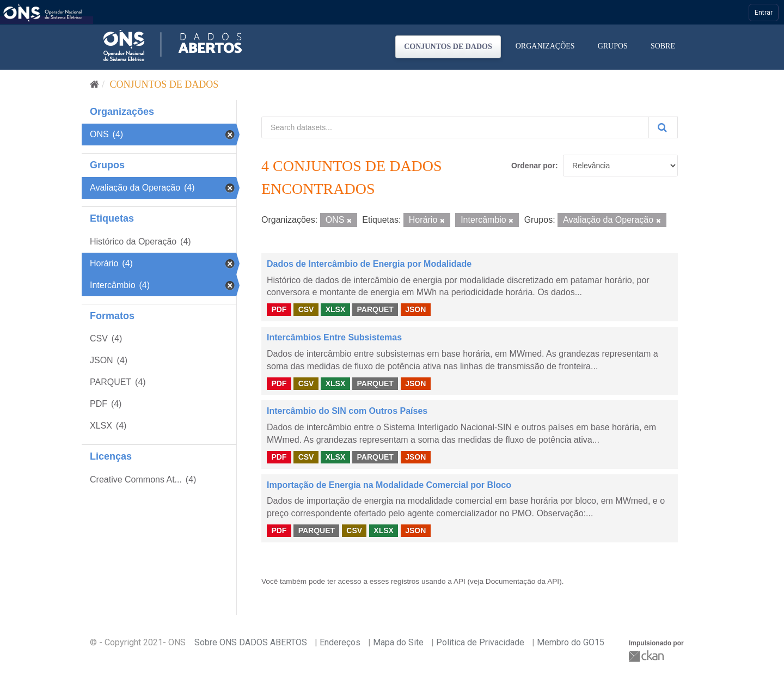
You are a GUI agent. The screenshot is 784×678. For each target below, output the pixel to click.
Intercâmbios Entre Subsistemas (334, 337)
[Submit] (663, 127)
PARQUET (375, 309)
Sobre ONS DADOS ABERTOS (251, 642)
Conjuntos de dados (448, 47)
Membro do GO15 (571, 642)
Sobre (663, 46)
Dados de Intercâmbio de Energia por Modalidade (369, 264)
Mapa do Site (398, 642)
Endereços (340, 642)
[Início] (94, 84)
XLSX (336, 309)
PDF (279, 309)
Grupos (613, 46)
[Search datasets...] (455, 127)
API (460, 581)
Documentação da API (522, 581)
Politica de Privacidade (480, 642)
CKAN (647, 656)
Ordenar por (533, 166)
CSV (306, 309)
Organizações (545, 46)
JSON (415, 309)
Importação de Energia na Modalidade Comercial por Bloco (389, 485)
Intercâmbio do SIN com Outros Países (347, 411)
